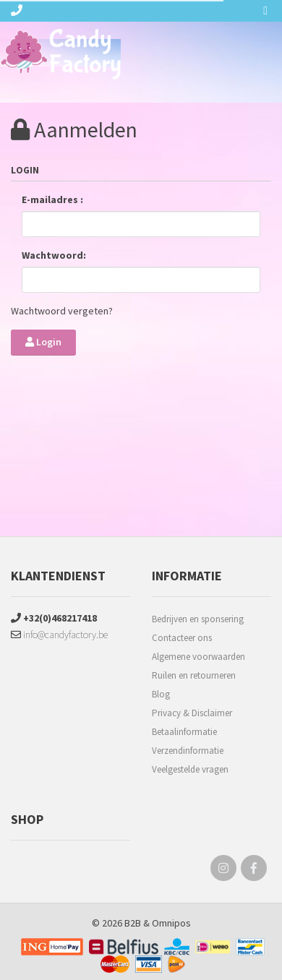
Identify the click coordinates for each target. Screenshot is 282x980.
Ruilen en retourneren (194, 675)
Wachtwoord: (54, 255)
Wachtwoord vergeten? (62, 311)
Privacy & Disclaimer (192, 713)
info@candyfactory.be (59, 635)
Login (43, 342)
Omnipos (171, 923)
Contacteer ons (182, 638)
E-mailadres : (52, 199)
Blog (161, 694)
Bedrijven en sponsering (198, 619)
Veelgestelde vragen (190, 769)
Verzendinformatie (188, 751)
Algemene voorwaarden (198, 657)
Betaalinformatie (184, 732)
